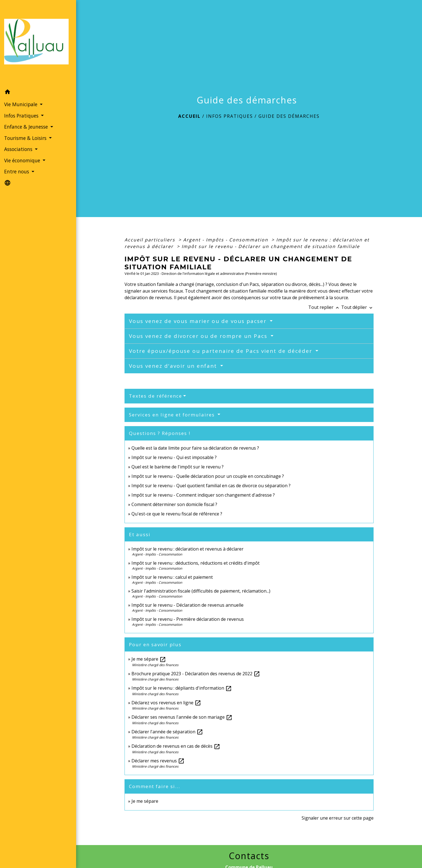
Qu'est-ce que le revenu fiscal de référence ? (177, 514)
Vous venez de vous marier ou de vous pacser (199, 321)
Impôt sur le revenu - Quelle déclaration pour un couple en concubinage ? (208, 476)
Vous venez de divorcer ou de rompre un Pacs (199, 336)
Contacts (249, 856)
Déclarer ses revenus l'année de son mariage (182, 717)
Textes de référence (156, 396)
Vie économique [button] (23, 160)
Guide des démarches (289, 116)
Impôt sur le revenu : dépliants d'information (182, 688)
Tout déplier (357, 307)
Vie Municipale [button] (21, 104)
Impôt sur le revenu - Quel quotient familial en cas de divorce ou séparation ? (211, 486)
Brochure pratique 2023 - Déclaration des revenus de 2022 (196, 674)
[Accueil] (38, 43)
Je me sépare (149, 659)
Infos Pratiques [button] (22, 116)
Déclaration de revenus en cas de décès (176, 746)
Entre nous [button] (17, 171)
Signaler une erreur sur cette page (338, 818)
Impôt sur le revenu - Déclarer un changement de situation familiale (271, 246)
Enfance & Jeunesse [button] (27, 127)
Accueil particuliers (151, 240)
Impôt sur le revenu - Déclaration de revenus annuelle (187, 605)
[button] (38, 93)
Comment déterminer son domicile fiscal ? (174, 504)
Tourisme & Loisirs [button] (26, 138)
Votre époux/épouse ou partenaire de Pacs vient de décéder (222, 351)
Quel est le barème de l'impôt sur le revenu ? (178, 467)
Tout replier (325, 307)
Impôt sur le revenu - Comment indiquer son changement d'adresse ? (203, 495)
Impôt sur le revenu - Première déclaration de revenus (188, 619)
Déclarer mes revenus (158, 761)
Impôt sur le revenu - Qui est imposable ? (174, 457)
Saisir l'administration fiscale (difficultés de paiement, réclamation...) (201, 591)
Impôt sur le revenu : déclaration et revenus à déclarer (187, 549)
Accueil (189, 116)
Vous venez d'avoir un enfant (174, 366)
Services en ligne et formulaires (173, 415)
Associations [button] (19, 149)
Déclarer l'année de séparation (167, 732)
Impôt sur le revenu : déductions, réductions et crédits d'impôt (196, 563)
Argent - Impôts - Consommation (226, 240)
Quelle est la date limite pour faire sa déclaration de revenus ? (195, 448)
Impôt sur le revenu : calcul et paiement (172, 577)
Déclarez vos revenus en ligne (166, 703)
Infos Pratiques (230, 116)
